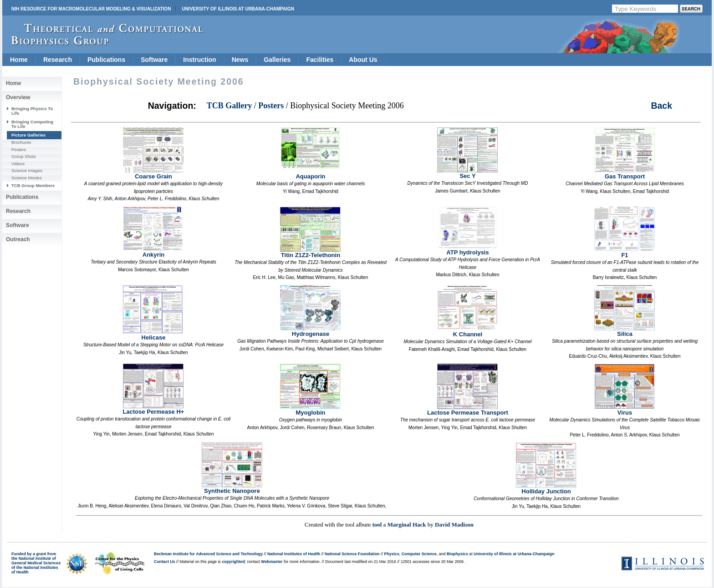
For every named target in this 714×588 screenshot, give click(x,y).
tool (377, 525)
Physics (392, 554)
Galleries (277, 60)
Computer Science (419, 554)
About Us (363, 60)
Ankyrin (153, 252)
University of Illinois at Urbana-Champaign (238, 9)
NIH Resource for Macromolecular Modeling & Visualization (91, 9)
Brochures (21, 142)
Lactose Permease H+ (154, 409)
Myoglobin (310, 410)
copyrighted (233, 562)
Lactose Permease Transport (468, 410)
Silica (625, 331)
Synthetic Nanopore (232, 488)
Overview (18, 97)
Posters (19, 150)
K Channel (467, 332)
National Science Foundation (352, 554)
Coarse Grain (153, 174)
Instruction (199, 60)
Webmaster (272, 562)
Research (58, 60)
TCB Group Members (33, 185)
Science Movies (27, 178)
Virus (625, 410)
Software (154, 60)
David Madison (454, 525)
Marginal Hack (407, 525)
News (240, 60)
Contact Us (164, 562)
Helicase (153, 335)
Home (19, 60)
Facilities (320, 60)
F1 (625, 252)
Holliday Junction (546, 489)
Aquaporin (310, 174)
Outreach (18, 239)
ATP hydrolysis (467, 250)
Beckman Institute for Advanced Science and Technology (208, 554)
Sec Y (467, 173)
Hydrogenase (310, 331)
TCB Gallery (229, 106)
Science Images (27, 170)
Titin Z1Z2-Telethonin (310, 252)
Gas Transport (625, 174)
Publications (106, 60)
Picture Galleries (28, 135)
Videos (18, 164)
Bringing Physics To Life (32, 111)
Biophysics (457, 554)
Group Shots (23, 156)
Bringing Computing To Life (32, 124)
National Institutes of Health (294, 554)
